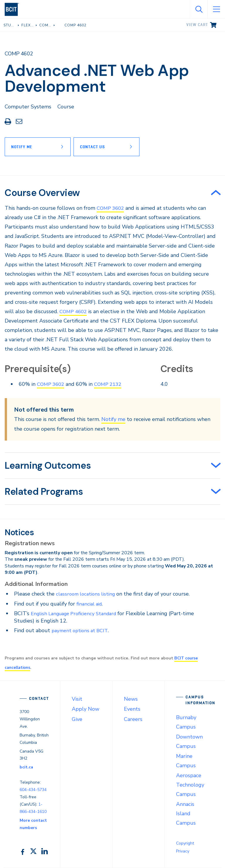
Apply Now (86, 709)
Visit (77, 699)
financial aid (90, 604)
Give (77, 719)
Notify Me (22, 147)
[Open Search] (199, 9)
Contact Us (95, 147)
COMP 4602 (74, 311)
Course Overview (42, 193)
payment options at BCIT (82, 630)
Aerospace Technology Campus (190, 785)
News (131, 699)
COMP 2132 (112, 384)
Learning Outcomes (48, 465)
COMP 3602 (112, 208)
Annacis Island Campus (186, 814)
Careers (133, 719)
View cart (197, 25)
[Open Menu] (216, 9)
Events (132, 709)
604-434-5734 (33, 790)
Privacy (183, 851)
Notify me (113, 419)
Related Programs (44, 492)
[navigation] (14, 9)
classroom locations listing (88, 594)
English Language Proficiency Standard (78, 613)
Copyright (185, 843)
